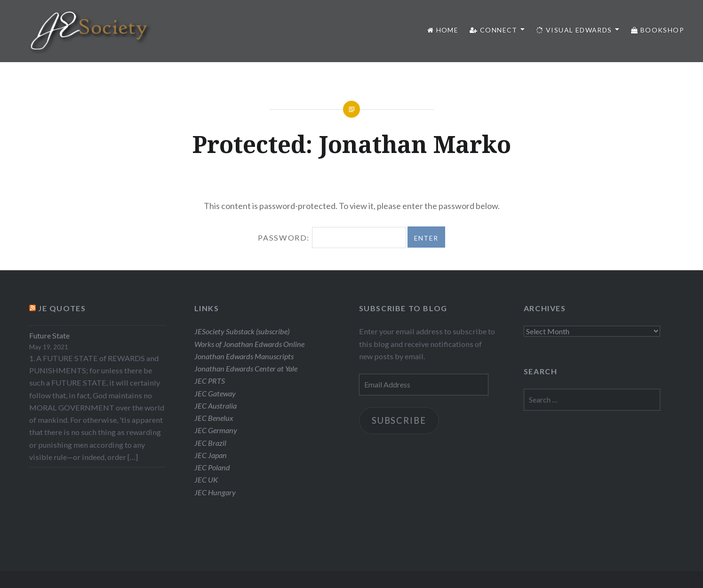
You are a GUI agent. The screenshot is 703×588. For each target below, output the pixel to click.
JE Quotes (62, 308)
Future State (49, 335)
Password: (332, 238)
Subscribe (399, 420)
